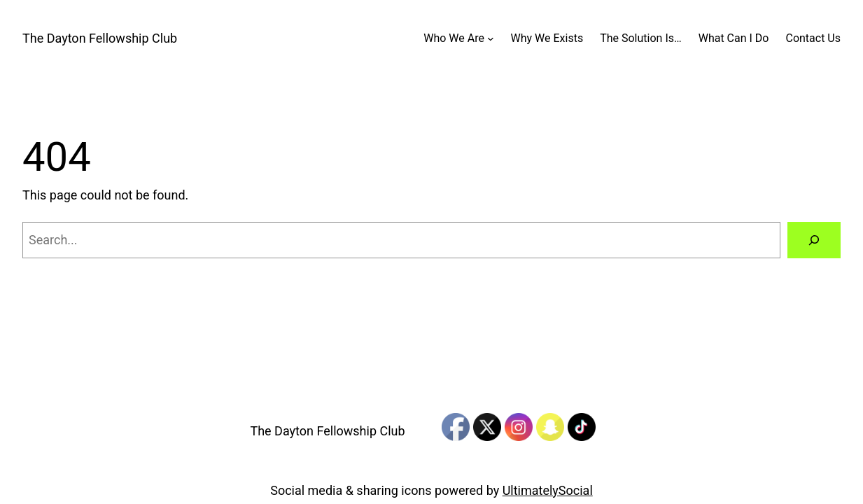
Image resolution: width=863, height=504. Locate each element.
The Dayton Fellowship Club (100, 38)
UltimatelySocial (548, 490)
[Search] (814, 240)
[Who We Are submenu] (491, 38)
